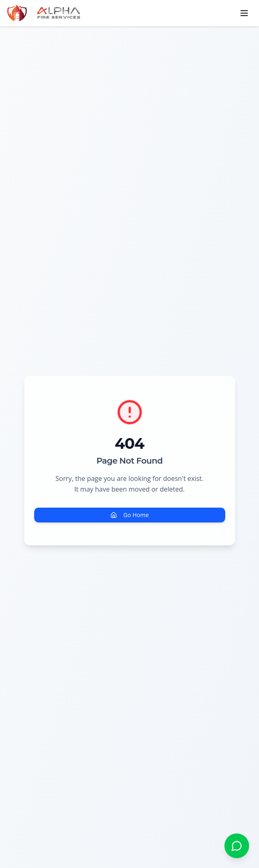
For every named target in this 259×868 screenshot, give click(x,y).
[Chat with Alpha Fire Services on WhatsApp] (237, 846)
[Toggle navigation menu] (244, 13)
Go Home (130, 515)
